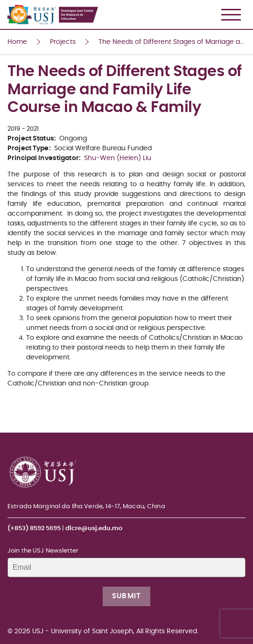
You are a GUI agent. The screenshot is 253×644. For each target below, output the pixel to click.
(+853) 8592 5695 (34, 528)
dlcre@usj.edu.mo (94, 528)
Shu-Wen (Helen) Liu (118, 158)
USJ (8, 0)
